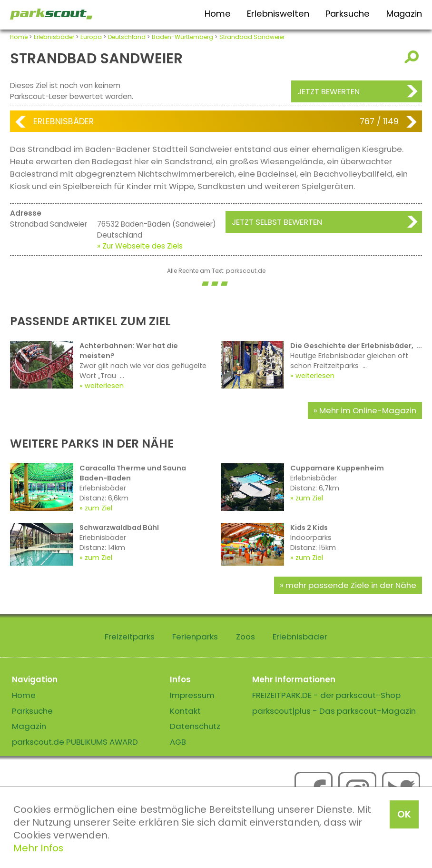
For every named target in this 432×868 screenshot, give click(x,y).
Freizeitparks (130, 637)
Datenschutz (195, 726)
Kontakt (185, 711)
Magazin (404, 14)
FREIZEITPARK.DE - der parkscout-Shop (326, 695)
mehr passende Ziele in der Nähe (351, 585)
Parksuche (348, 14)
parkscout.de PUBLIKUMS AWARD (75, 742)
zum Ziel (98, 508)
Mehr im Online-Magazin (368, 410)
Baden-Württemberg (182, 37)
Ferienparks (195, 637)
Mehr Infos (38, 848)
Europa (91, 37)
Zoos (245, 637)
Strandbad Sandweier (252, 37)
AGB (178, 742)
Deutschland (127, 37)
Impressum (192, 695)
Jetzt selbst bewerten (277, 222)
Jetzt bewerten (329, 91)
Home (218, 14)
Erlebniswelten (278, 14)
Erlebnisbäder (54, 37)
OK (404, 814)
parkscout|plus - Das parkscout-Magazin (334, 711)
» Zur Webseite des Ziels (140, 246)
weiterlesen (104, 386)
